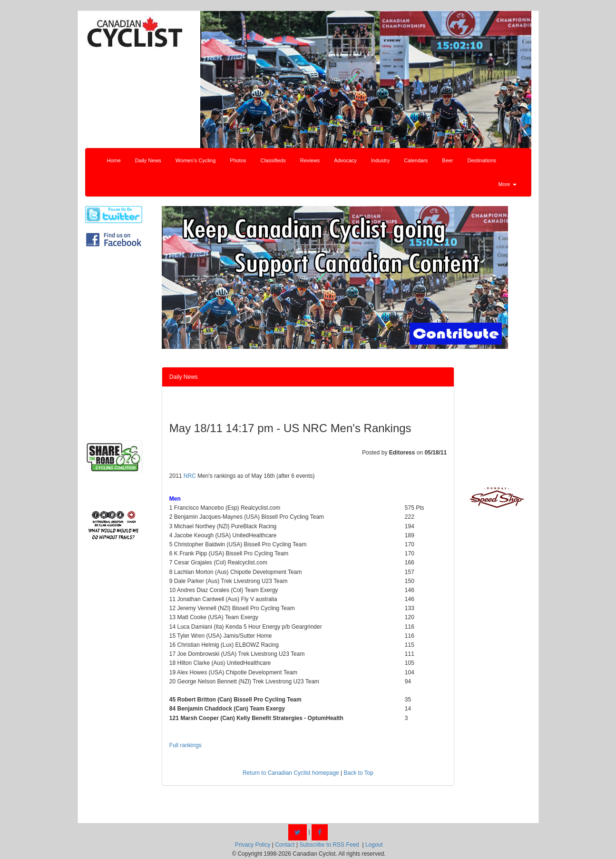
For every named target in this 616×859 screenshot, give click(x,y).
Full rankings (186, 745)
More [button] (507, 184)
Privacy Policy (253, 845)
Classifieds (273, 160)
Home (114, 160)
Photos (238, 160)
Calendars (416, 160)
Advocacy (345, 160)
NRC (190, 476)
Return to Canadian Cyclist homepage (291, 773)
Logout (374, 845)
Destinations (482, 160)
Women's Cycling (196, 160)
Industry (380, 160)
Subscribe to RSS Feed (329, 845)
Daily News (148, 160)
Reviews (310, 160)
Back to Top (359, 773)
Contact (285, 845)
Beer (447, 160)
